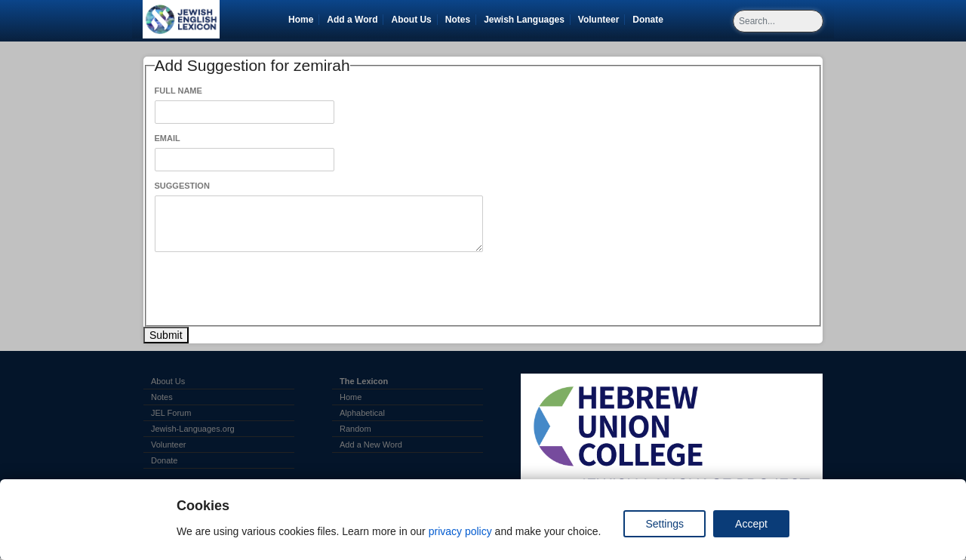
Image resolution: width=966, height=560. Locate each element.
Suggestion (182, 186)
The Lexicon (364, 381)
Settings (665, 524)
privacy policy (460, 531)
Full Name (178, 91)
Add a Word (352, 20)
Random (355, 429)
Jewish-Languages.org (193, 429)
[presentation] (269, 289)
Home (301, 20)
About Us (411, 20)
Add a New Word (371, 445)
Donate (651, 20)
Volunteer (601, 20)
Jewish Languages (527, 20)
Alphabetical (362, 413)
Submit (166, 335)
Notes (458, 20)
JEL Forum (171, 413)
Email (168, 138)
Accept (751, 524)
